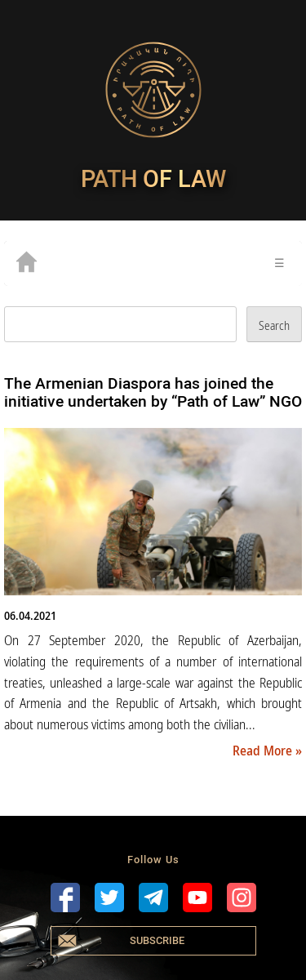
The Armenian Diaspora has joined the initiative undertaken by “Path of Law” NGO (153, 392)
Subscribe (157, 940)
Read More (264, 751)
